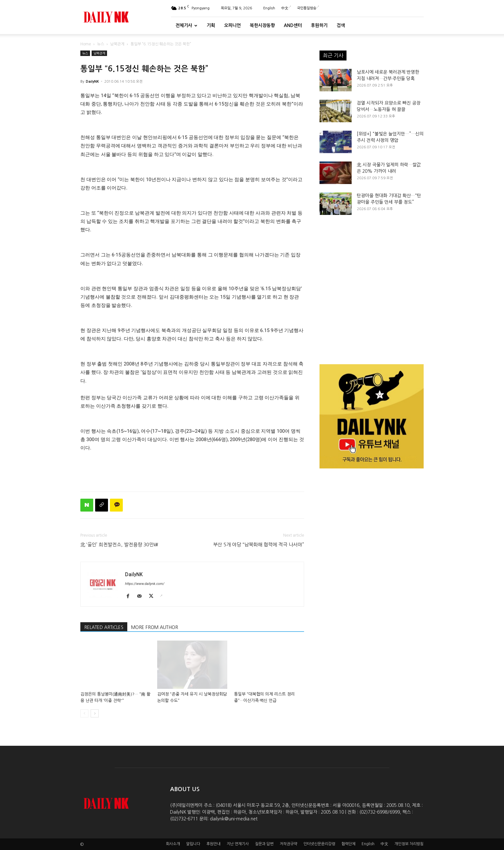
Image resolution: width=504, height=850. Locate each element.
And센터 (293, 25)
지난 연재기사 (238, 844)
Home (86, 44)
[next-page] (95, 713)
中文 (286, 8)
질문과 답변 (264, 844)
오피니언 (232, 25)
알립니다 (193, 844)
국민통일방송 (308, 8)
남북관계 (117, 44)
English (269, 8)
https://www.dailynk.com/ (145, 584)
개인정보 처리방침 (409, 844)
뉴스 (101, 44)
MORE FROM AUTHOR (155, 627)
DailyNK (92, 82)
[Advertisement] (192, 470)
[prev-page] (84, 713)
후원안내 (213, 844)
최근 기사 (333, 55)
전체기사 (186, 25)
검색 (341, 25)
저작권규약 (288, 844)
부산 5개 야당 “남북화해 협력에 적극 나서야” (259, 545)
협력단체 (348, 844)
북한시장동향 (262, 25)
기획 (211, 25)
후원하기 (319, 25)
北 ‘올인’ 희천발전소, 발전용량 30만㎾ (119, 545)
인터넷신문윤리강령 (319, 844)
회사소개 (173, 844)
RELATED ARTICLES (104, 627)
